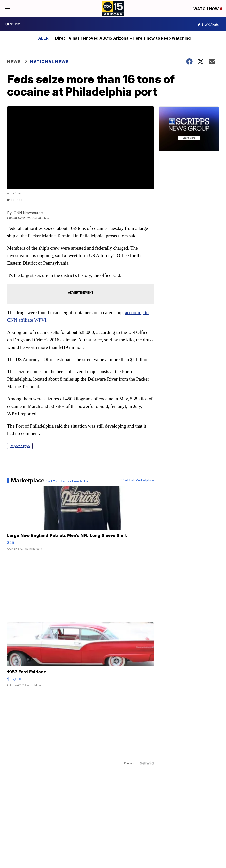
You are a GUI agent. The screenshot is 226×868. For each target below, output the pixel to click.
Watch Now (208, 9)
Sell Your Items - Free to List (68, 481)
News (14, 62)
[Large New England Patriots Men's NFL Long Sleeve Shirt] (81, 520)
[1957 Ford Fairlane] (81, 657)
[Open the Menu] (8, 9)
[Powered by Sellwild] (147, 763)
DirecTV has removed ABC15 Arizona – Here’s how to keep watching (123, 38)
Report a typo (20, 446)
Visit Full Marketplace (138, 480)
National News (49, 62)
